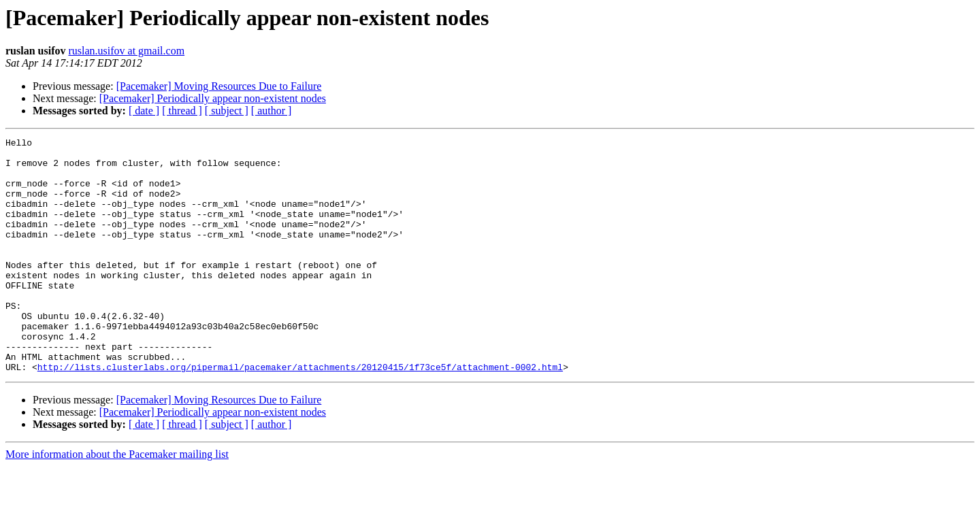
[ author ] (272, 111)
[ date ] (144, 111)
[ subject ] (227, 111)
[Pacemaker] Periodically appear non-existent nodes (213, 98)
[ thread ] (182, 111)
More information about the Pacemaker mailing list (117, 501)
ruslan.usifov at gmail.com (126, 51)
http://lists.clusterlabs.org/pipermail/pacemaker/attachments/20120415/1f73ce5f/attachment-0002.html (300, 414)
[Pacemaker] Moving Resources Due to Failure (219, 86)
